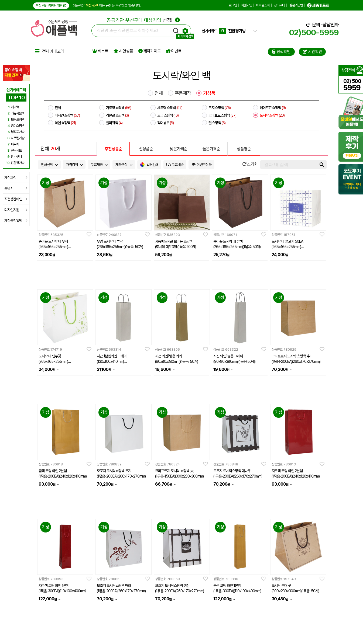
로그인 (233, 5)
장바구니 (279, 5)
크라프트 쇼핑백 (222, 115)
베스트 (100, 51)
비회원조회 (263, 5)
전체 (159, 93)
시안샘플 (123, 51)
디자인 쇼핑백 (67, 115)
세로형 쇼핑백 (170, 108)
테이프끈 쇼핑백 (273, 108)
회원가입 (246, 5)
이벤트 (174, 51)
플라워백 (114, 123)
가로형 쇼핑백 (119, 108)
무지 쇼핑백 (220, 108)
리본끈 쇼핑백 (117, 115)
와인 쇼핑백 (65, 123)
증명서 (16, 188)
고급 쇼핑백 (168, 115)
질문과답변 (296, 5)
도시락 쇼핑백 (272, 115)
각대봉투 (165, 123)
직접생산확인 (16, 199)
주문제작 (183, 93)
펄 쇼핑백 (217, 123)
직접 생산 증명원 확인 (51, 6)
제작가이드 (150, 51)
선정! (143, 20)
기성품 (209, 93)
